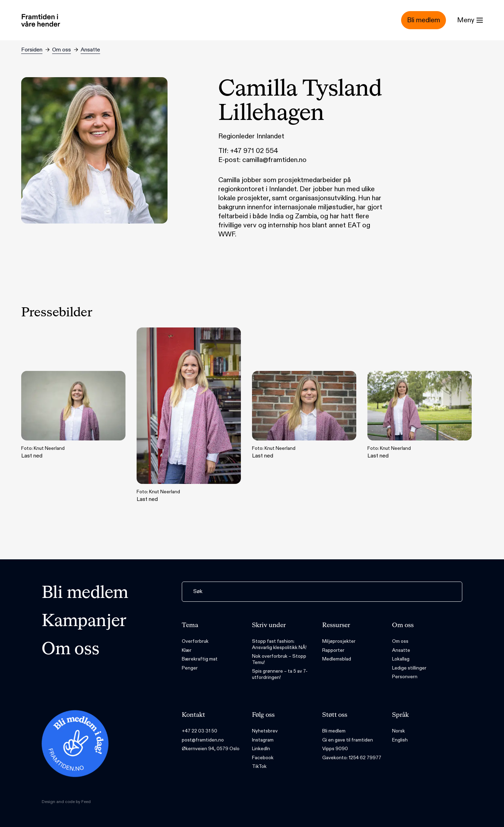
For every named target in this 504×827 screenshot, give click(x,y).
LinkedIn (261, 749)
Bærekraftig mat (200, 659)
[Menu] (470, 20)
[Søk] (322, 592)
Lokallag (401, 659)
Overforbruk (195, 641)
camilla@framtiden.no (274, 160)
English (400, 740)
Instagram (263, 740)
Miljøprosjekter (339, 641)
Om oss (62, 50)
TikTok (259, 766)
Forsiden (32, 50)
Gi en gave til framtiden (348, 740)
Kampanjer (84, 622)
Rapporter (333, 650)
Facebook (263, 758)
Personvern (405, 677)
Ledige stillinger (409, 668)
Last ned (73, 415)
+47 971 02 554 (254, 151)
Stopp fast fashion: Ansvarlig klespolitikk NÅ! (279, 644)
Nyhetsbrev (265, 731)
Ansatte (90, 50)
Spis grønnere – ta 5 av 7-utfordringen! (280, 674)
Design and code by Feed (66, 802)
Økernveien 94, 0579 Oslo (211, 749)
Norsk (399, 731)
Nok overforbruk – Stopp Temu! (279, 659)
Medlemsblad (337, 659)
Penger (190, 668)
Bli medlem (85, 593)
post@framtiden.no (203, 740)
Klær (187, 650)
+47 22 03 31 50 (200, 731)
